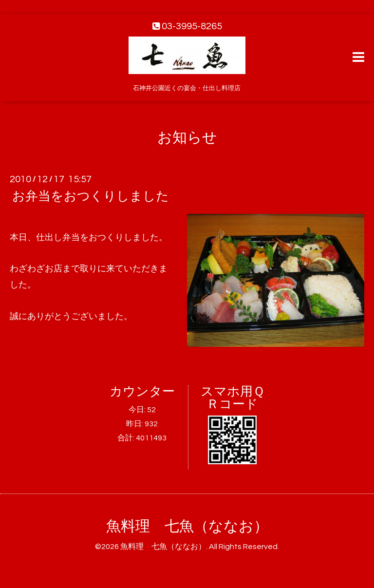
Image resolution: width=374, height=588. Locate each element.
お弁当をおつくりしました (91, 196)
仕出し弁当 (58, 237)
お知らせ (187, 138)
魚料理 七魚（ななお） (187, 526)
